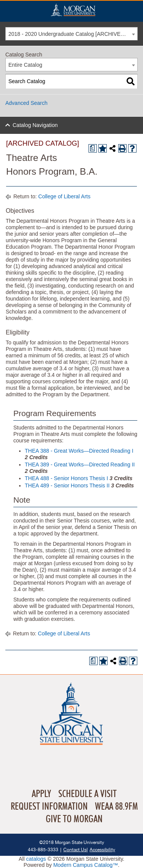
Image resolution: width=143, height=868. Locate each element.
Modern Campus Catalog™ (86, 865)
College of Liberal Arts (64, 196)
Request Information (49, 807)
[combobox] (71, 34)
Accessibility (102, 850)
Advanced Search (27, 103)
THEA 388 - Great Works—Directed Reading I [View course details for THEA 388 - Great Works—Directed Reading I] (79, 451)
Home (73, 10)
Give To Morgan (74, 819)
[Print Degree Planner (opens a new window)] (93, 148)
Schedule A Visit (88, 794)
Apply (41, 794)
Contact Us (75, 850)
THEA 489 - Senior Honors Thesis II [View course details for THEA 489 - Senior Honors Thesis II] (67, 485)
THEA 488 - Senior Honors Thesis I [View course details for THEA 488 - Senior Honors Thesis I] (66, 478)
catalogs (36, 859)
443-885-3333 (43, 850)
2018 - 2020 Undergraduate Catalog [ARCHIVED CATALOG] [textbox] (73, 34)
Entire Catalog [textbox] (25, 65)
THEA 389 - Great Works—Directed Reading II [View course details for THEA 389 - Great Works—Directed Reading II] (80, 465)
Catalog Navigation (35, 125)
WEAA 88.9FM (116, 807)
